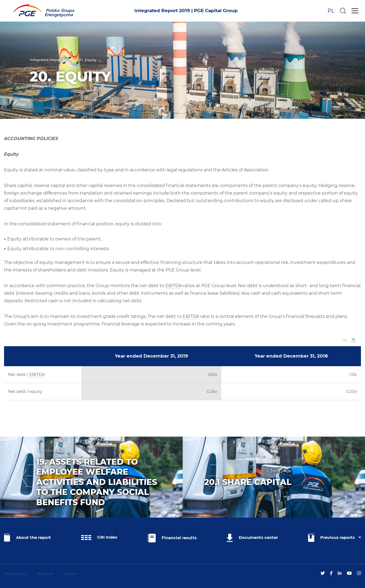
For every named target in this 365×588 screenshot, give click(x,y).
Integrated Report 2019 (50, 60)
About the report (28, 538)
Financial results (172, 538)
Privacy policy (15, 574)
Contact (71, 574)
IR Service (45, 574)
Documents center (252, 538)
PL (331, 11)
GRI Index (99, 537)
